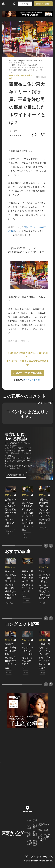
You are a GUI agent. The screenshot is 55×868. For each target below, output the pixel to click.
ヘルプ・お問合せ (29, 827)
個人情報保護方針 (35, 827)
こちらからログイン (32, 380)
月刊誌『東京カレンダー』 (45, 825)
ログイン (25, 4)
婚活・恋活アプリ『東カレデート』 (44, 830)
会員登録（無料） (43, 4)
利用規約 (35, 821)
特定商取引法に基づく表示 (35, 843)
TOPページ (29, 821)
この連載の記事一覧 (16, 475)
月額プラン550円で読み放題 (28, 373)
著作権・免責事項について (35, 834)
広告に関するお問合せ (29, 834)
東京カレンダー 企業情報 (30, 842)
